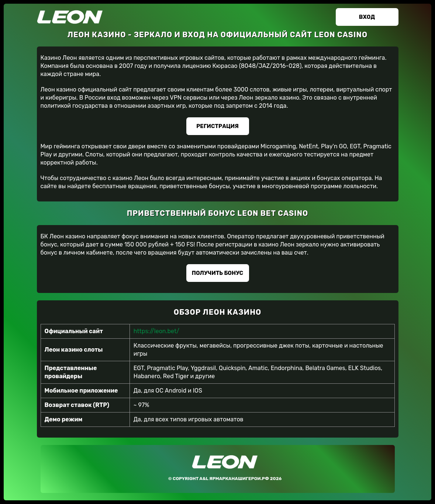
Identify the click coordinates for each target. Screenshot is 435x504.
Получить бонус (217, 273)
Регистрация (217, 126)
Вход (367, 17)
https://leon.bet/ (156, 331)
